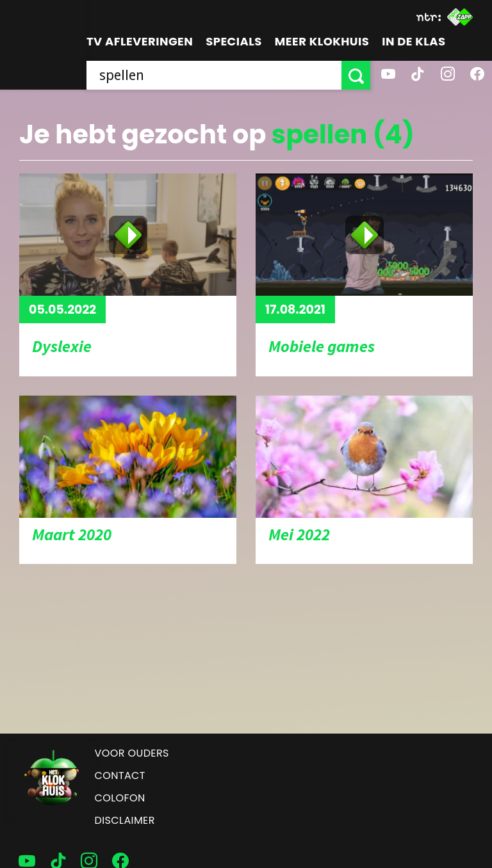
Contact (120, 776)
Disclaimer (125, 820)
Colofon (120, 798)
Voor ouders (132, 753)
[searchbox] (214, 75)
